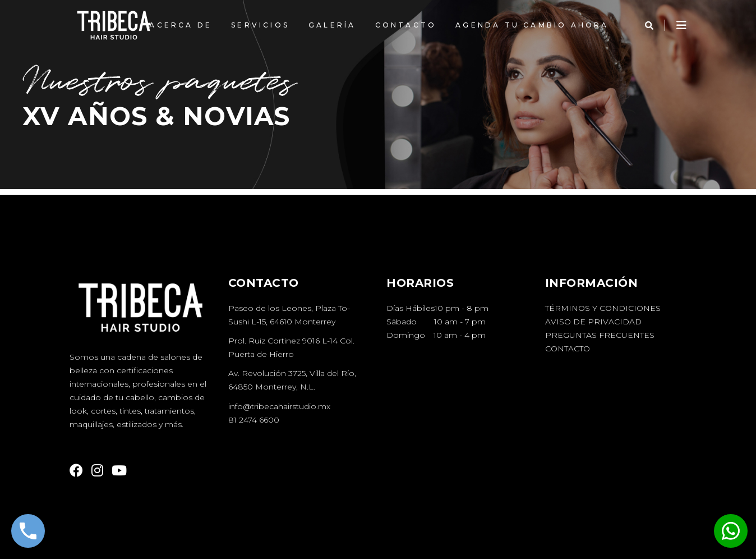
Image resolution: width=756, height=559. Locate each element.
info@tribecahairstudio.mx (279, 406)
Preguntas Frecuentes (600, 335)
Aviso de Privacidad (593, 322)
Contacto (568, 349)
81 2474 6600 (254, 420)
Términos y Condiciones (603, 308)
